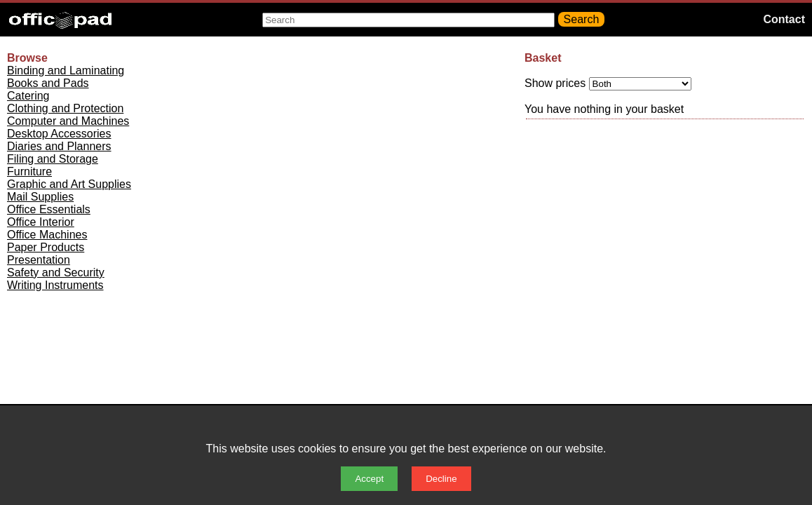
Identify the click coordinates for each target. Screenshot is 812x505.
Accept (369, 479)
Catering (28, 96)
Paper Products (46, 247)
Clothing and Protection (65, 108)
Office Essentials (49, 209)
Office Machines (47, 235)
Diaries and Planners (59, 146)
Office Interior (41, 222)
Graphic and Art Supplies (69, 184)
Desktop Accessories (59, 134)
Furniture (29, 171)
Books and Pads (48, 83)
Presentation (39, 260)
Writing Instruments (55, 285)
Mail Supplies (40, 197)
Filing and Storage (53, 159)
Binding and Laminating (66, 70)
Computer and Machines (68, 121)
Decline (441, 479)
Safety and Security (56, 272)
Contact (784, 19)
